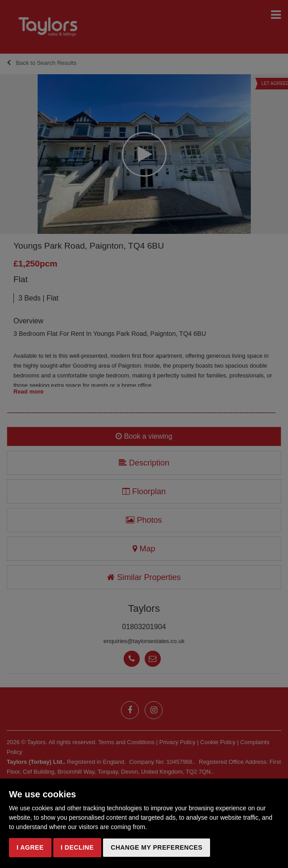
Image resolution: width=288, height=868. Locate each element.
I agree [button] (30, 847)
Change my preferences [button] (157, 847)
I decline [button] (77, 847)
